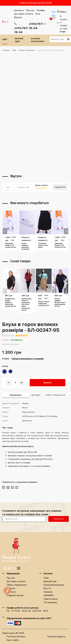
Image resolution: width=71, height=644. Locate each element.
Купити (47, 383)
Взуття (47, 588)
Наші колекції (51, 599)
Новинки (48, 592)
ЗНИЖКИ (48, 595)
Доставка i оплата (24, 14)
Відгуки (18, 17)
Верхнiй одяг (19, 40)
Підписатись (59, 519)
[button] (66, 231)
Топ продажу (50, 602)
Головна (6, 50)
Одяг (5, 40)
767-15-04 (22, 28)
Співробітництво (15, 595)
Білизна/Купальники (38, 40)
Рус (54, 15)
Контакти (19, 10)
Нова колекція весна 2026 (35, 3)
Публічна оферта (56, 637)
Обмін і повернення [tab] (55, 395)
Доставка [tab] (36, 395)
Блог (38, 14)
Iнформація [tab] (15, 395)
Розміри (41, 10)
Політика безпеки (16, 637)
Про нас (30, 10)
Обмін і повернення (17, 585)
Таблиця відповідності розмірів (27, 359)
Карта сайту (13, 640)
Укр (54, 12)
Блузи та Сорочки (27, 50)
